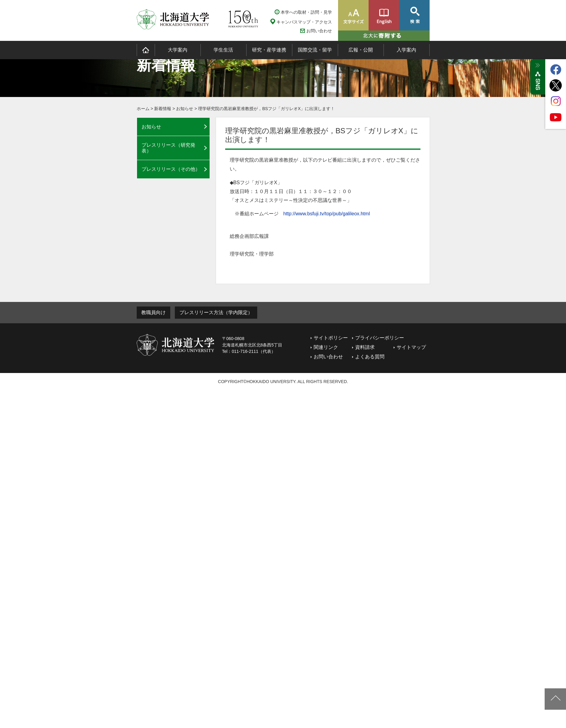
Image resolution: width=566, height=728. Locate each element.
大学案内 (178, 50)
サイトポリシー (331, 338)
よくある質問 (370, 357)
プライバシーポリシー (380, 338)
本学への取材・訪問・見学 (306, 12)
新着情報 (163, 109)
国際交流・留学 (315, 50)
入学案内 (406, 50)
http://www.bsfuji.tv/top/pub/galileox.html (327, 214)
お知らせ (185, 109)
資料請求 (365, 347)
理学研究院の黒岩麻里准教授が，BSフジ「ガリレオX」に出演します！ (266, 109)
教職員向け (153, 312)
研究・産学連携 (269, 50)
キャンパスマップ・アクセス (304, 22)
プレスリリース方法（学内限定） (216, 312)
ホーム (143, 109)
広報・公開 (361, 50)
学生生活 (223, 50)
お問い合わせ (319, 31)
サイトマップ (411, 347)
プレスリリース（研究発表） (168, 148)
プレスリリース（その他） (171, 169)
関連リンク (326, 347)
